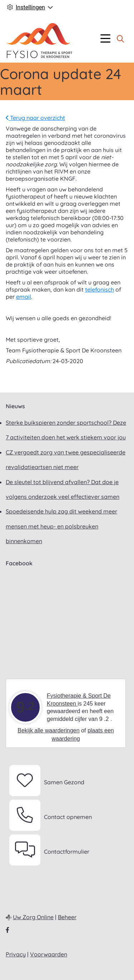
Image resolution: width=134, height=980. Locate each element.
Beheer (67, 917)
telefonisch (100, 289)
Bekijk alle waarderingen (48, 730)
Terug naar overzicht (35, 118)
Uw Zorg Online (33, 917)
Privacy (16, 954)
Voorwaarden (49, 954)
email (24, 297)
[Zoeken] (120, 39)
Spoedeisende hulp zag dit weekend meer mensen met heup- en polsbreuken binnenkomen (61, 526)
